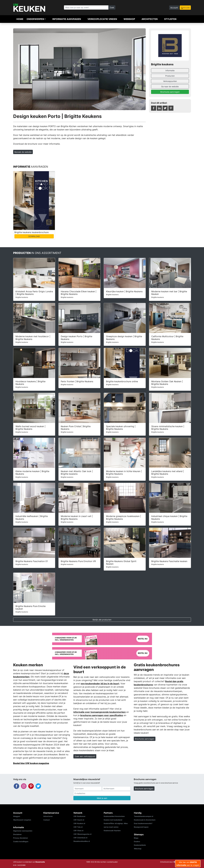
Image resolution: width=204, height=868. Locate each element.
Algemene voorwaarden (23, 831)
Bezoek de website (23, 152)
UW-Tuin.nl (78, 827)
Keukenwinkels (140, 845)
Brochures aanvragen (170, 92)
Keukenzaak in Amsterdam (145, 820)
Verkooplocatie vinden (102, 19)
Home (20, 19)
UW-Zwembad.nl (80, 838)
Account (174, 8)
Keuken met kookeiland (113, 820)
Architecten (150, 19)
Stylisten (170, 19)
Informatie (170, 70)
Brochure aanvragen (144, 788)
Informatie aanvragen (67, 19)
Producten (170, 76)
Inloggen (17, 816)
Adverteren (48, 816)
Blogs (136, 838)
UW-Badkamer (80, 816)
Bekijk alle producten (102, 620)
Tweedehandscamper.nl (143, 816)
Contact (47, 820)
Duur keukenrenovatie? (143, 823)
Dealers (137, 841)
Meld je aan (102, 798)
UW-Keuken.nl (79, 823)
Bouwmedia (40, 862)
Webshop (129, 19)
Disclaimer (17, 834)
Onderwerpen (35, 19)
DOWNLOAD (34, 236)
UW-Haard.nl (79, 820)
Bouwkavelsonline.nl (82, 841)
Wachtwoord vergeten (22, 820)
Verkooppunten (170, 81)
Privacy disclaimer (21, 838)
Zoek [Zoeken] (112, 7)
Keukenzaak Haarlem (112, 831)
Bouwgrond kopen (141, 827)
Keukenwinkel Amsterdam (114, 816)
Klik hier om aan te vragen (188, 864)
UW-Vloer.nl (78, 831)
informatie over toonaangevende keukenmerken (100, 712)
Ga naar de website (170, 86)
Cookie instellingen (21, 841)
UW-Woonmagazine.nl (82, 834)
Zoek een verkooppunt (85, 756)
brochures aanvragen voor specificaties (102, 715)
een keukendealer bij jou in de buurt (100, 684)
